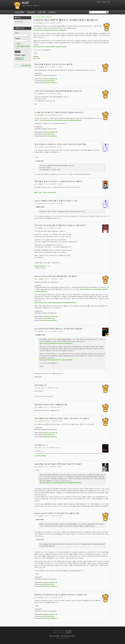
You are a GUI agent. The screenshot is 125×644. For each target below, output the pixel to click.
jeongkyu (40, 23)
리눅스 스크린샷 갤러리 (49, 192)
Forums (38, 17)
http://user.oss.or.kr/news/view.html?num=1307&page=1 (50, 30)
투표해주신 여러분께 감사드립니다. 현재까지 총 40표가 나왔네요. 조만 (61, 595)
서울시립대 (68, 631)
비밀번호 (18, 38)
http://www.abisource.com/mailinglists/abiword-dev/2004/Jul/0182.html (55, 303)
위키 (41, 192)
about (99, 2)
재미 (43, 17)
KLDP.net (52, 12)
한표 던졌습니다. (41, 385)
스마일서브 (68, 633)
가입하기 (19, 44)
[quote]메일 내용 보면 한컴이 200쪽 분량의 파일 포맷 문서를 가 (58, 464)
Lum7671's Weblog (40, 456)
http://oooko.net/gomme (50, 83)
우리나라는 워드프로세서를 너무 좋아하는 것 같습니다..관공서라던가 (60, 225)
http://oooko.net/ (50, 81)
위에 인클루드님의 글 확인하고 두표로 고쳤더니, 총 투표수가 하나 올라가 (62, 418)
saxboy (41, 467)
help (109, 2)
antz (40, 448)
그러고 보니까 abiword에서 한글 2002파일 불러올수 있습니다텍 (58, 91)
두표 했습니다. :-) (41, 445)
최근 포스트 (20, 22)
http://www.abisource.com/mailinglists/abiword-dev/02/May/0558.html (61, 120)
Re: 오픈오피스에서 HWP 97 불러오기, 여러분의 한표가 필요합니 (59, 329)
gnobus (41, 147)
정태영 (40, 228)
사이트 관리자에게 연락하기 (68, 636)
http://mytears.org (40, 266)
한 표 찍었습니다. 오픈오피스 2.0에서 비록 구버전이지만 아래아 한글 (60, 144)
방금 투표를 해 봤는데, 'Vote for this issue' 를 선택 (53, 64)
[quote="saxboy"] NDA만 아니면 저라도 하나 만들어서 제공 (57, 513)
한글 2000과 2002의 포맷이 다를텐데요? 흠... (51, 405)
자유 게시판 (49, 17)
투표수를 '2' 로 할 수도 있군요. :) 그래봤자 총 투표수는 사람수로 (58, 181)
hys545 (41, 94)
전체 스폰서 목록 (54, 636)
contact (104, 2)
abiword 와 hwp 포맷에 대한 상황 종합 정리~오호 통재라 (56, 276)
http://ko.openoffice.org (50, 79)
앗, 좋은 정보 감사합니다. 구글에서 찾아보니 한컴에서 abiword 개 (59, 112)
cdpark (40, 407)
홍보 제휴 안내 (26, 66)
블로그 (36, 192)
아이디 (17, 33)
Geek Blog (31, 12)
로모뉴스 (41, 331)
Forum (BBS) (19, 12)
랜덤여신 (41, 184)
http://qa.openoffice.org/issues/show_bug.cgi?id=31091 (50, 47)
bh (39, 388)
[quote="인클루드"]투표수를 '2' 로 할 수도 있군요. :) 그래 (56, 201)
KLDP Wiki (42, 12)
